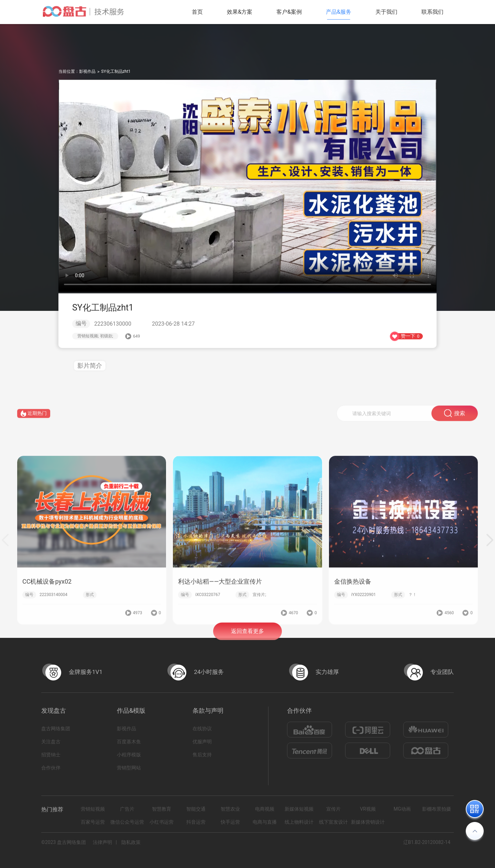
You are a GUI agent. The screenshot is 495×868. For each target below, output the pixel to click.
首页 (197, 12)
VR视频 (368, 809)
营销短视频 (93, 809)
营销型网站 (129, 768)
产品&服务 (339, 12)
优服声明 (202, 742)
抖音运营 (196, 822)
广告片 (127, 809)
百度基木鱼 (129, 742)
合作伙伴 (51, 768)
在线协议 (202, 729)
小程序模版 (129, 755)
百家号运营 (93, 822)
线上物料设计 (299, 822)
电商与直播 (265, 822)
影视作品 (87, 71)
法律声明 (102, 842)
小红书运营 (162, 822)
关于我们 (386, 12)
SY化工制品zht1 (116, 71)
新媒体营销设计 (368, 822)
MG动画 (402, 809)
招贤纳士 (51, 755)
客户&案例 (289, 12)
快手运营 (230, 822)
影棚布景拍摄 (437, 809)
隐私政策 (131, 842)
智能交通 (196, 809)
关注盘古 (51, 742)
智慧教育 (162, 809)
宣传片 (333, 809)
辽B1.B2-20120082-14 (427, 842)
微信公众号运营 (127, 822)
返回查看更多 (247, 638)
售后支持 (202, 755)
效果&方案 (240, 12)
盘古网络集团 (56, 729)
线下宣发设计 (333, 822)
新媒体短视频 (299, 809)
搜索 (455, 419)
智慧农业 (230, 809)
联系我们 (432, 12)
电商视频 (265, 809)
